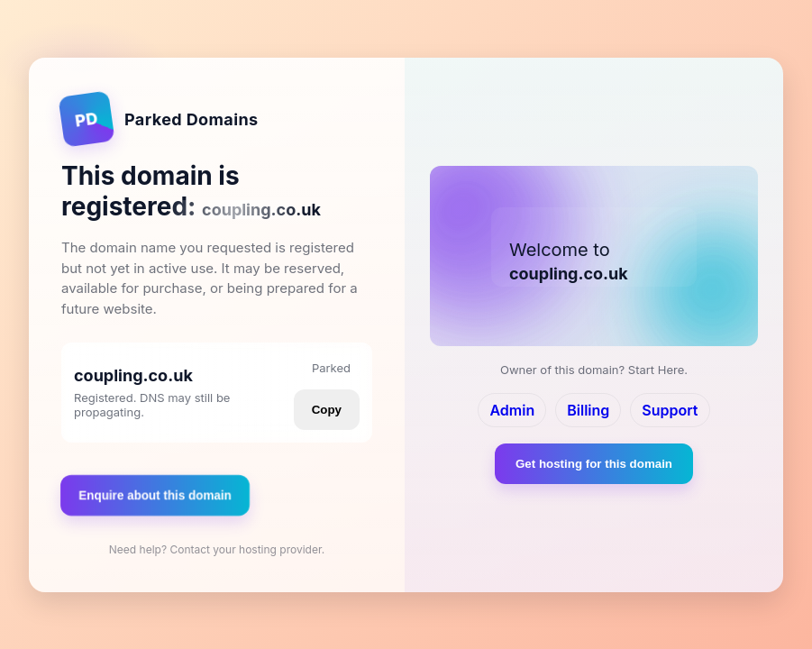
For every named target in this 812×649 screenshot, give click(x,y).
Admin (512, 410)
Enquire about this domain (155, 494)
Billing (588, 410)
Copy (327, 410)
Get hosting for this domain (594, 464)
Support (670, 410)
